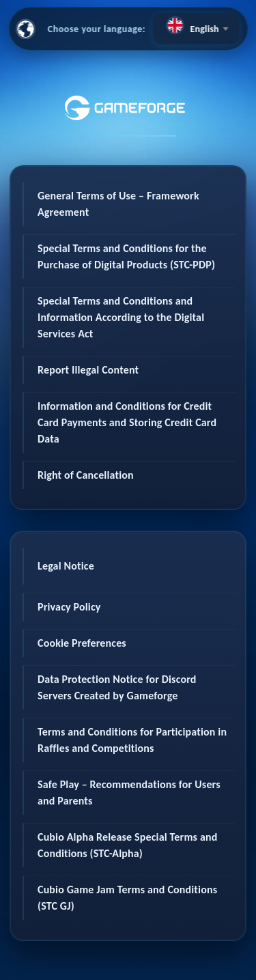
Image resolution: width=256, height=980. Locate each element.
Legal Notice (66, 566)
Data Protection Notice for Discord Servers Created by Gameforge (117, 687)
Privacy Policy (69, 607)
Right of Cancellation (86, 475)
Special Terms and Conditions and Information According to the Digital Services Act (121, 317)
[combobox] (196, 29)
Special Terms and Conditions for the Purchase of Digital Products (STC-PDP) (126, 256)
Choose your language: (97, 29)
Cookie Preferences (82, 643)
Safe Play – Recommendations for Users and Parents (129, 793)
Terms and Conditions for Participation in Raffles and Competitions (132, 740)
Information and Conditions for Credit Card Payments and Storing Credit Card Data (127, 422)
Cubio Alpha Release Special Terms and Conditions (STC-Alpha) (127, 845)
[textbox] (196, 25)
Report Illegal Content (88, 370)
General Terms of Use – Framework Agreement (118, 204)
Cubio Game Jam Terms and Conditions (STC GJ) (127, 898)
